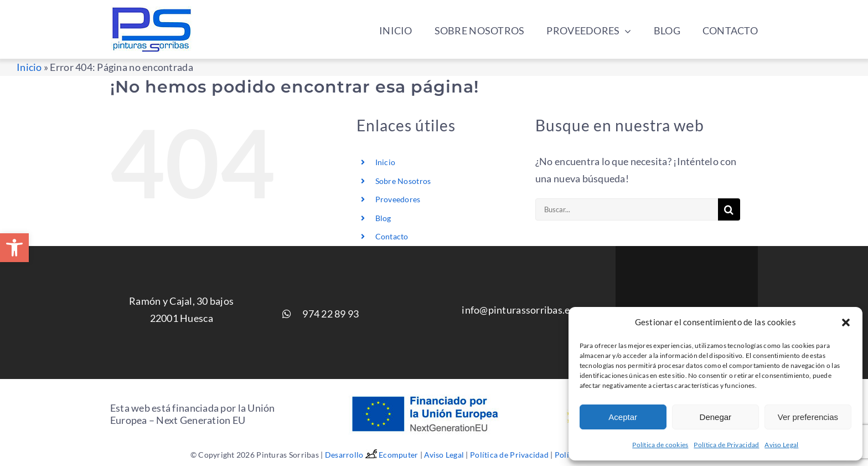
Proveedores (398, 199)
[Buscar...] (627, 209)
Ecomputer (398, 455)
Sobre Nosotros (403, 181)
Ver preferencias (808, 417)
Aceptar (623, 417)
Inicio (29, 67)
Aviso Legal (781, 445)
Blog (383, 218)
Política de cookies (660, 445)
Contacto (392, 236)
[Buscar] (729, 209)
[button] (14, 248)
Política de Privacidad (726, 445)
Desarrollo (352, 455)
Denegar (716, 417)
